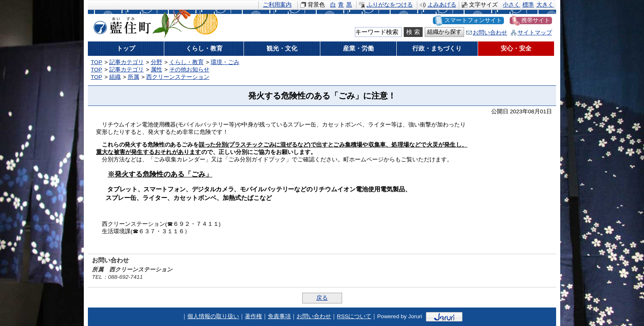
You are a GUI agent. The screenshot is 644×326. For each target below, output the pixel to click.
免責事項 (279, 316)
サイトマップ (535, 33)
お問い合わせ (490, 33)
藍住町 (121, 24)
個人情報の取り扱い (213, 316)
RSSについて (354, 316)
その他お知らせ (189, 70)
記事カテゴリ (126, 62)
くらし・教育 (186, 62)
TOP (97, 62)
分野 (156, 62)
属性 (156, 70)
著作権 (253, 316)
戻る (322, 298)
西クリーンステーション (178, 77)
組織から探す (444, 32)
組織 (115, 77)
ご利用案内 (277, 5)
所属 (133, 77)
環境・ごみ (225, 62)
